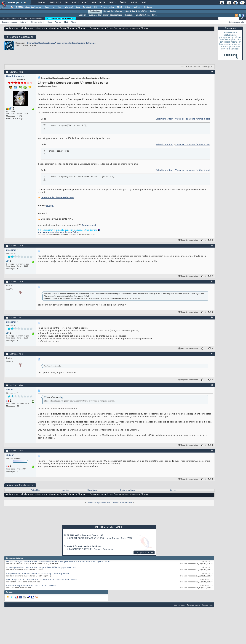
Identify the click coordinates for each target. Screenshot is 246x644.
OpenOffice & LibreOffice (136, 11)
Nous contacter (179, 605)
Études (123, 3)
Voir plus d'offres (144, 552)
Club (143, 3)
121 (26, 119)
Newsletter (98, 3)
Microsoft (69, 7)
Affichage (206, 67)
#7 (212, 450)
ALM (60, 7)
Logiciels (83, 15)
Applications (95, 11)
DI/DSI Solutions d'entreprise (29, 7)
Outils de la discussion (189, 67)
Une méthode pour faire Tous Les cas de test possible (31, 586)
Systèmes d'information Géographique (105, 15)
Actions (23, 22)
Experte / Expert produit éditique (82, 546)
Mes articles (53, 232)
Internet (52, 28)
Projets (153, 11)
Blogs (75, 3)
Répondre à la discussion (20, 37)
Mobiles (137, 7)
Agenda (58, 22)
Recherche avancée (236, 22)
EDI (96, 7)
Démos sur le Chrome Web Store (57, 198)
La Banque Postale (80, 549)
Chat (85, 3)
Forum (12, 28)
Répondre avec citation (188, 240)
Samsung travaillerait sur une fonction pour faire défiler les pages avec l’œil (41, 568)
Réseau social (37, 22)
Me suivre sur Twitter (69, 232)
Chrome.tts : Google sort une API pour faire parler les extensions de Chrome (61, 43)
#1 (212, 72)
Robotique (129, 15)
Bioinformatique (143, 15)
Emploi (112, 3)
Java (78, 7)
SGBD (119, 7)
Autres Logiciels (38, 28)
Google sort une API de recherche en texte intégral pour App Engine (38, 574)
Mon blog (42, 232)
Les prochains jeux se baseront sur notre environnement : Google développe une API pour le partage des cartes (58, 562)
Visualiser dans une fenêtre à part (193, 119)
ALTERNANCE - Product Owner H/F (84, 535)
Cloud (47, 7)
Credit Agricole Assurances (87, 538)
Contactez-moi (89, 225)
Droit (134, 3)
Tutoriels (55, 3)
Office (128, 7)
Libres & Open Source (113, 11)
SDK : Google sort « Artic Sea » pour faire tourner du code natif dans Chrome (42, 580)
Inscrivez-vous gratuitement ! (60, 18)
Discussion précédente (98, 503)
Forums (42, 3)
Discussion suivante (122, 503)
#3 (212, 281)
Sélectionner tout (164, 119)
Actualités (35, 490)
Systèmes (148, 7)
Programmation (107, 7)
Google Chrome (67, 28)
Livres (155, 15)
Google (50, 206)
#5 (212, 354)
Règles (74, 22)
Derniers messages (9, 22)
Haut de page (207, 605)
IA (53, 7)
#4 (212, 317)
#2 (212, 245)
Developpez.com (193, 605)
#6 (212, 385)
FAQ (66, 3)
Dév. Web (87, 7)
